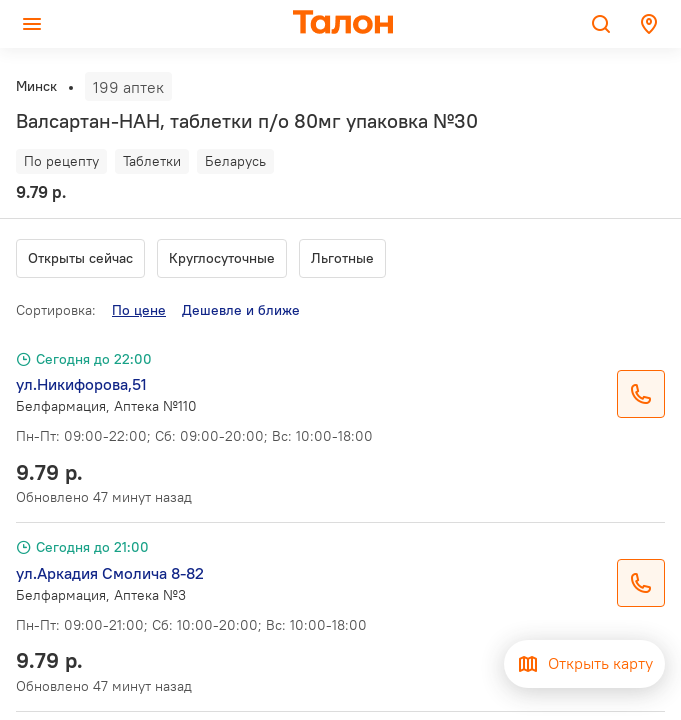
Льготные (342, 258)
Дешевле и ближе (241, 310)
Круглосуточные (222, 258)
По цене (139, 310)
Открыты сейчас (80, 258)
